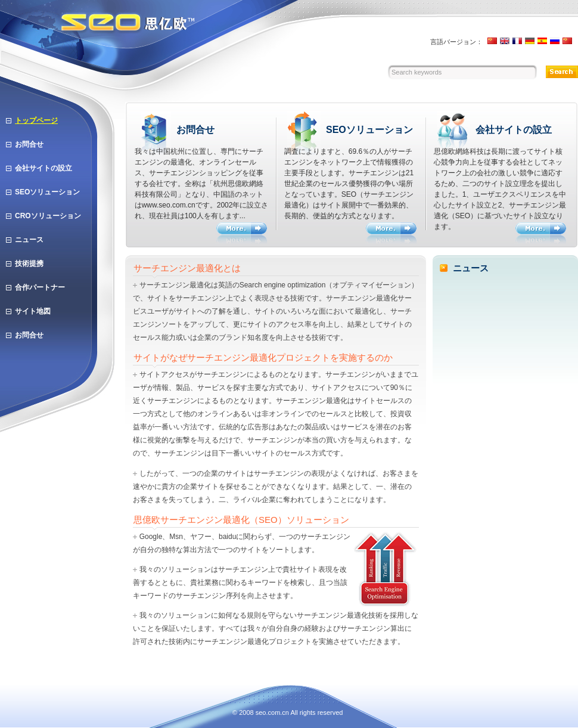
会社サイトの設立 (43, 168)
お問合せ (29, 144)
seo (261, 712)
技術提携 (29, 264)
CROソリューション (48, 216)
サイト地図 (33, 311)
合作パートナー (40, 287)
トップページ (36, 120)
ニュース (29, 240)
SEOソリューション (47, 192)
